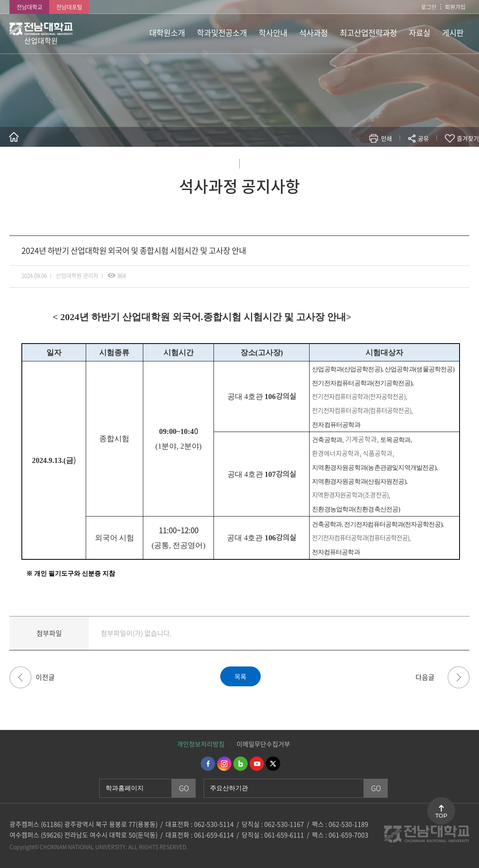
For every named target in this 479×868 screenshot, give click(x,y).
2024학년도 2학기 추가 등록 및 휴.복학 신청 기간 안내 (20, 677)
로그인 (429, 7)
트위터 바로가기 (273, 764)
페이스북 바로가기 (208, 764)
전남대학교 (30, 7)
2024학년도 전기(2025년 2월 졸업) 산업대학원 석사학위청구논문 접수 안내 (459, 677)
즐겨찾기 (468, 138)
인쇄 (387, 138)
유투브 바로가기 (257, 764)
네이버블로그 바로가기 (240, 764)
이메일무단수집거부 (263, 744)
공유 (423, 138)
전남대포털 (69, 7)
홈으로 (14, 137)
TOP (441, 816)
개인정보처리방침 (201, 744)
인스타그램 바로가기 (224, 764)
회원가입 (455, 7)
